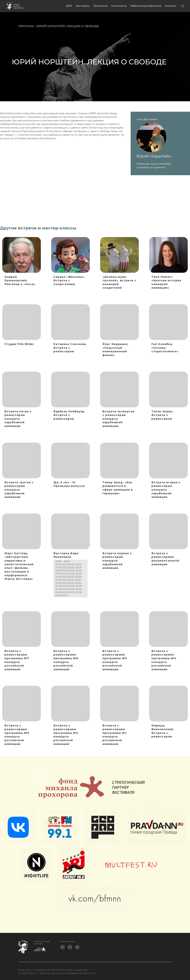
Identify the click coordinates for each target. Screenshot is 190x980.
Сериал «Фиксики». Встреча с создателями (69, 280)
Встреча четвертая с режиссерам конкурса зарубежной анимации (118, 419)
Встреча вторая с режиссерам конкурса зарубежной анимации (166, 490)
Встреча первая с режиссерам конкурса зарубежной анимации (117, 561)
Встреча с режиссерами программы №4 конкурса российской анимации (164, 660)
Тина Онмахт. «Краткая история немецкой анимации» (166, 282)
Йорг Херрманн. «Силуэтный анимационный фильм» (116, 350)
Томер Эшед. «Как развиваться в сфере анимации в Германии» (118, 488)
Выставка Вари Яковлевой (66, 555)
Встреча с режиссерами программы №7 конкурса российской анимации (17, 660)
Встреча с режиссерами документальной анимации (165, 559)
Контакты (171, 6)
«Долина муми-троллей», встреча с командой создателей (119, 282)
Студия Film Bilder (19, 344)
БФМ (69, 6)
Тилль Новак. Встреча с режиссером (162, 415)
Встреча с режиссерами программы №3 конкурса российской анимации (17, 735)
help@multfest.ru (28, 973)
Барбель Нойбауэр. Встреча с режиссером (69, 415)
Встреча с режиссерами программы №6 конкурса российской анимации (66, 660)
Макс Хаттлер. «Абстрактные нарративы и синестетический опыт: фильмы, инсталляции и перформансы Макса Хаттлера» (19, 566)
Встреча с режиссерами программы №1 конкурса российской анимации (115, 735)
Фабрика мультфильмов (146, 6)
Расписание (119, 6)
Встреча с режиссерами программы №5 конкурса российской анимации (115, 660)
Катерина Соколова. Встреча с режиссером (70, 348)
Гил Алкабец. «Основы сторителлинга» (165, 348)
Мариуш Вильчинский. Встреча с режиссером (163, 731)
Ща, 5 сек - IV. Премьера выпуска (69, 484)
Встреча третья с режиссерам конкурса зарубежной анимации (19, 490)
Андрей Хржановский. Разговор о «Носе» (20, 280)
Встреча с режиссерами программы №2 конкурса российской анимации (66, 735)
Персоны (26, 26)
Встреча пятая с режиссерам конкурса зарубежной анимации (18, 419)
